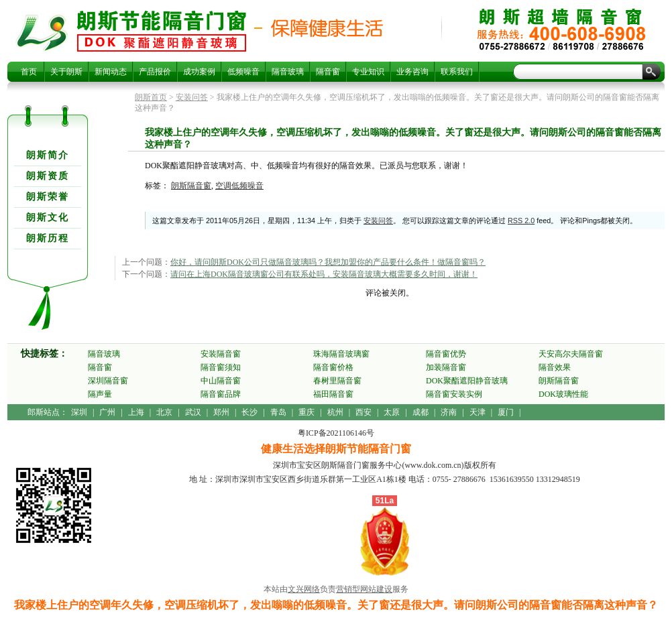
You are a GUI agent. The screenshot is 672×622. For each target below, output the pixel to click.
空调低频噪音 (239, 186)
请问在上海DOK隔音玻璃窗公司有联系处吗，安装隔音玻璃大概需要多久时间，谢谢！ (324, 274)
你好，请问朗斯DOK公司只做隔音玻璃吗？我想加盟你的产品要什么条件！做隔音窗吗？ (328, 262)
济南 (449, 412)
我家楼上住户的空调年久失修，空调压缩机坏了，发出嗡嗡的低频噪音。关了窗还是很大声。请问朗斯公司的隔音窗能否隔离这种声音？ (162, 31)
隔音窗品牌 (221, 394)
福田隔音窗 (333, 394)
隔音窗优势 (446, 354)
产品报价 (155, 72)
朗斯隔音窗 (191, 186)
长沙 (249, 412)
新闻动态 (111, 72)
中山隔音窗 (221, 381)
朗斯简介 (48, 155)
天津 (478, 412)
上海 (136, 412)
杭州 (335, 412)
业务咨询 (412, 72)
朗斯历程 (48, 238)
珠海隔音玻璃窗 (341, 354)
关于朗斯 (66, 72)
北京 (164, 412)
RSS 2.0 (521, 221)
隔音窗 (328, 72)
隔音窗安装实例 (454, 394)
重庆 (306, 412)
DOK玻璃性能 (563, 394)
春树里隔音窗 (337, 381)
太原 (392, 412)
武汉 (193, 412)
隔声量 (100, 394)
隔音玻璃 (288, 72)
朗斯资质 (48, 176)
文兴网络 (304, 589)
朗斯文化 (48, 217)
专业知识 (368, 72)
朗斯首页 (151, 97)
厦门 (506, 412)
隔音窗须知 (221, 367)
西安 (363, 412)
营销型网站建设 (364, 589)
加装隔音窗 (446, 367)
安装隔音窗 (221, 354)
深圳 (79, 412)
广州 (107, 412)
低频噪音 (243, 72)
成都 (421, 412)
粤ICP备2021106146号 (336, 433)
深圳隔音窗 (108, 381)
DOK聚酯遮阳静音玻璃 (467, 381)
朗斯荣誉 (48, 197)
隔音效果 (555, 367)
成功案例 (199, 72)
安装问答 (192, 97)
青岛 (278, 412)
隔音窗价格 (333, 367)
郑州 (221, 412)
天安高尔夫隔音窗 (571, 354)
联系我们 (457, 72)
